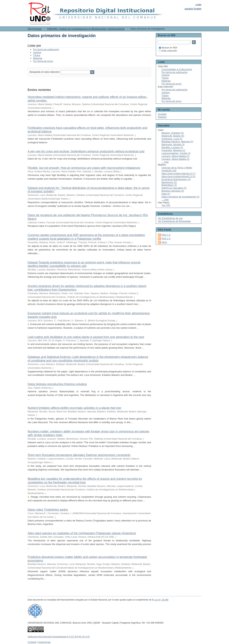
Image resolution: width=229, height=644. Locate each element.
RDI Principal (35, 29)
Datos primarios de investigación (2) (180, 197)
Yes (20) (166, 205)
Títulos (37, 55)
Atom (164, 242)
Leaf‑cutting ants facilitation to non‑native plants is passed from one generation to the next (86, 337)
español (189, 9)
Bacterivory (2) (169, 182)
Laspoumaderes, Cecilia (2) (176, 153)
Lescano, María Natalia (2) (175, 159)
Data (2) (166, 194)
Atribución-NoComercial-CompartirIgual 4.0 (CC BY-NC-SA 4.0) (59, 637)
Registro (162, 117)
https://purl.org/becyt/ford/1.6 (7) (178, 173)
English (197, 9)
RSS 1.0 (166, 235)
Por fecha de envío (43, 61)
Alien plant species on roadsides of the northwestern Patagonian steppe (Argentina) (82, 533)
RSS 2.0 (166, 239)
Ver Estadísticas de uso (170, 218)
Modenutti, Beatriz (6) (173, 136)
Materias (38, 58)
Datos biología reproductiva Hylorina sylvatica (57, 384)
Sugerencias (44, 642)
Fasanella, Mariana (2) (173, 150)
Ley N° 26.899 (161, 600)
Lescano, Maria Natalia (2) (175, 156)
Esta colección (168, 51)
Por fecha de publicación (46, 49)
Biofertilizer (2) (169, 185)
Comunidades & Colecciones (177, 69)
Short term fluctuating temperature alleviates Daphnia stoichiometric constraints (79, 455)
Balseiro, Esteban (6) (173, 133)
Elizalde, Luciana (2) (172, 147)
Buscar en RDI (168, 48)
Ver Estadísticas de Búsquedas (174, 221)
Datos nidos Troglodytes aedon (48, 510)
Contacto (32, 642)
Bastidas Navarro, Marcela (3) (177, 141)
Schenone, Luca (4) (172, 139)
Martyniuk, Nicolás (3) (173, 144)
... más (165, 162)
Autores (37, 52)
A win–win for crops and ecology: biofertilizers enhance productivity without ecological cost (86, 151)
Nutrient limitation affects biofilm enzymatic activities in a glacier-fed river (75, 408)
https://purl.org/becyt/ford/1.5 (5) (178, 176)
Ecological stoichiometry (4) (176, 179)
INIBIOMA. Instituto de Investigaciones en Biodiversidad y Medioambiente (86, 29)
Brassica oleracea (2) (173, 191)
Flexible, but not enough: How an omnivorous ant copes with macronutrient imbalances (84, 168)
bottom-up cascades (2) (174, 188)
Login (198, 4)
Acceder (162, 114)
